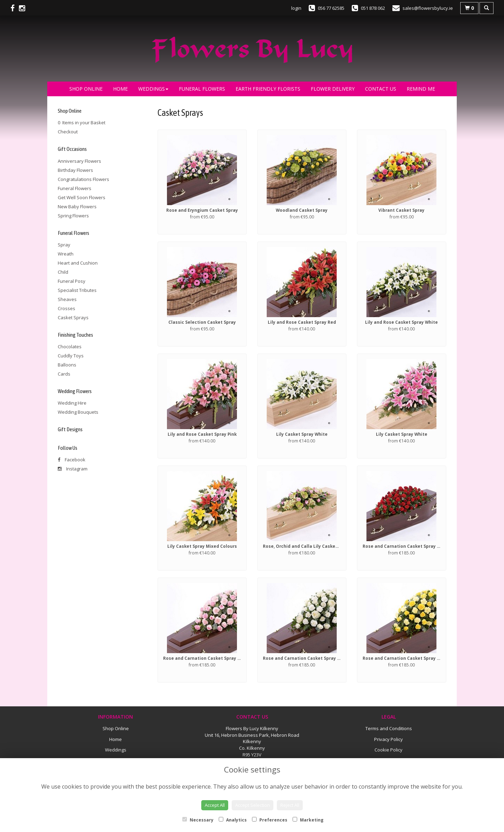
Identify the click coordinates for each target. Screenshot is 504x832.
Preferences (270, 820)
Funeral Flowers (202, 89)
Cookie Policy (388, 750)
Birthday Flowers (75, 170)
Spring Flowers (73, 216)
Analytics (233, 820)
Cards (64, 374)
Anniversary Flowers (79, 161)
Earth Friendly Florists (268, 89)
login (296, 8)
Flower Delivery (333, 89)
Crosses (66, 308)
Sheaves (67, 299)
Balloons (67, 365)
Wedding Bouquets (78, 412)
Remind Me (421, 89)
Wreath (66, 254)
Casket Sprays (73, 317)
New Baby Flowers (77, 207)
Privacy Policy (388, 739)
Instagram (73, 469)
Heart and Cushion (78, 263)
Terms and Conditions (389, 728)
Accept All (215, 805)
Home (120, 89)
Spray (64, 245)
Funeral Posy (72, 281)
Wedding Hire (72, 403)
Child (63, 272)
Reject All (290, 805)
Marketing (308, 820)
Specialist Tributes (77, 290)
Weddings (153, 89)
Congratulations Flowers (83, 179)
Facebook (72, 460)
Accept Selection (253, 805)
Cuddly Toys (71, 356)
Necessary (198, 820)
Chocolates (70, 347)
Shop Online (86, 89)
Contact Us (381, 89)
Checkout (68, 132)
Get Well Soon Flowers (82, 197)
